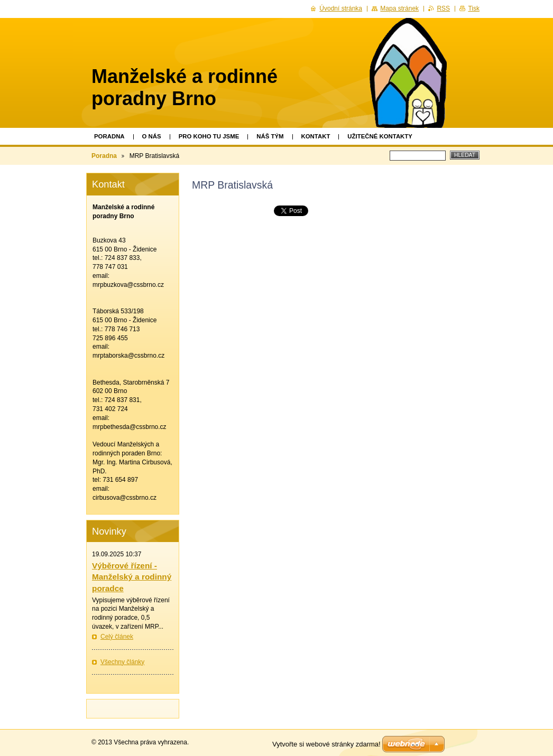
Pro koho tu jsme (209, 136)
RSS (443, 8)
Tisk (474, 8)
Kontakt (316, 136)
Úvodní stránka (341, 8)
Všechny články (122, 662)
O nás (152, 136)
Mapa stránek (399, 8)
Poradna (109, 136)
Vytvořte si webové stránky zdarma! (326, 744)
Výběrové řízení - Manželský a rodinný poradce (132, 577)
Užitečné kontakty (380, 136)
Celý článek (117, 637)
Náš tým (270, 136)
